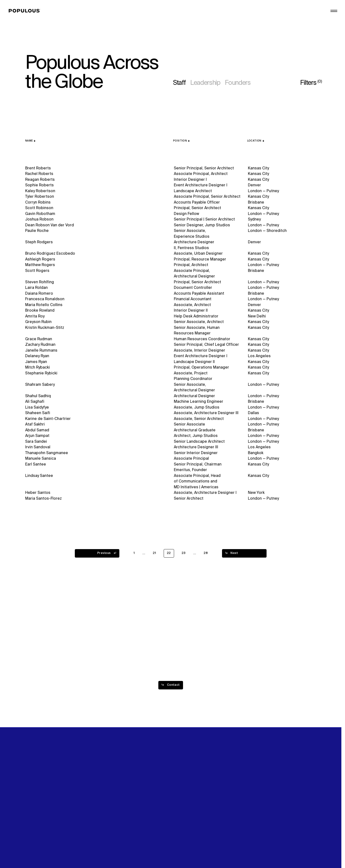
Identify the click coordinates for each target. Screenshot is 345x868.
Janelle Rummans (41, 351)
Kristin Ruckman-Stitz (45, 328)
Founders (238, 83)
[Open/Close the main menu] (334, 11)
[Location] (256, 141)
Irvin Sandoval (38, 449)
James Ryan (36, 362)
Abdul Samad (37, 432)
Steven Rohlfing (40, 282)
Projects (181, 16)
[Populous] (26, 11)
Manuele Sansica (41, 461)
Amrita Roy (35, 316)
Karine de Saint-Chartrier (48, 420)
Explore (180, 10)
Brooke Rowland (40, 311)
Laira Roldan (36, 288)
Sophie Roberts (39, 185)
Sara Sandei (36, 443)
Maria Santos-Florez (43, 502)
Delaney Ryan (37, 357)
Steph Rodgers (39, 242)
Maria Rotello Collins (44, 305)
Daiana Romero (39, 294)
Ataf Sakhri (35, 426)
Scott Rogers (37, 271)
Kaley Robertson (40, 191)
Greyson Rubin (38, 322)
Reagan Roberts (40, 180)
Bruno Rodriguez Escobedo (50, 254)
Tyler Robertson (40, 197)
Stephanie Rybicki (41, 374)
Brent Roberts (38, 168)
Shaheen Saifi (38, 414)
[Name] (30, 141)
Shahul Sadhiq (38, 397)
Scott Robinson (39, 208)
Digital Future (259, 16)
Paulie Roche (37, 231)
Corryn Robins (38, 203)
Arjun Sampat (37, 437)
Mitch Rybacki (38, 368)
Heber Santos (38, 496)
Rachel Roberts (39, 174)
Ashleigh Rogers (40, 260)
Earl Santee (36, 467)
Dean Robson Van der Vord (50, 225)
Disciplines (183, 22)
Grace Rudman (39, 339)
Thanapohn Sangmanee (47, 455)
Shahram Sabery (40, 385)
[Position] (181, 141)
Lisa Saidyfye (37, 408)
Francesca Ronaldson (45, 299)
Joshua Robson (39, 220)
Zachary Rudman (40, 345)
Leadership (205, 83)
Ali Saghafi (35, 402)
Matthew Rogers (40, 265)
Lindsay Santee (39, 478)
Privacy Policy (37, 848)
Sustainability (259, 10)
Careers (255, 22)
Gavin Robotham (40, 214)
